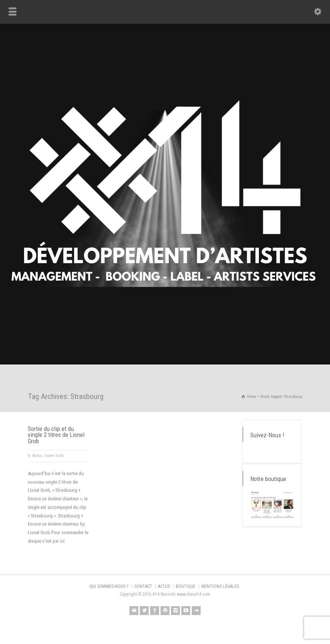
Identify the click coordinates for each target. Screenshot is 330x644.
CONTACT (143, 586)
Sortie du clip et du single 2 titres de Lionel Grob (56, 435)
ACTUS (164, 586)
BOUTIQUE (186, 586)
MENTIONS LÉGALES (220, 586)
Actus (37, 456)
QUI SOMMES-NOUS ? (109, 586)
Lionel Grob (54, 456)
